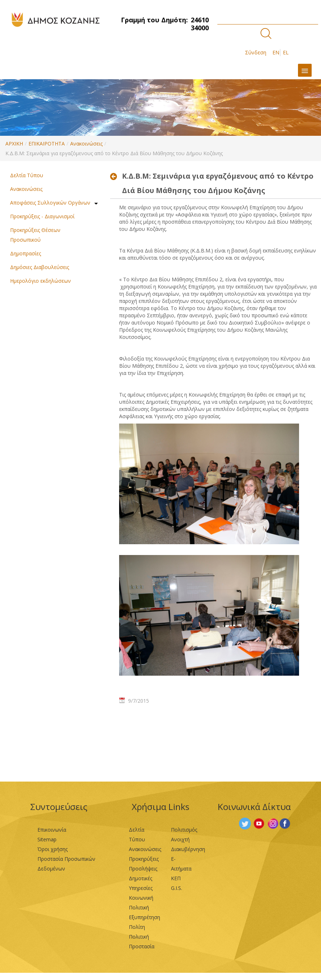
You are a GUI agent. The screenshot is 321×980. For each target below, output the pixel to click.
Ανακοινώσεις (86, 144)
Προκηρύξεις (144, 859)
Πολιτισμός (184, 830)
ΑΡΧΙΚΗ (14, 144)
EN (276, 52)
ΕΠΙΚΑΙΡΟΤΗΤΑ (47, 144)
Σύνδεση (256, 52)
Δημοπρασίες (26, 253)
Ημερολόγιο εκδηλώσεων (40, 281)
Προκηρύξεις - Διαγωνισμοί (42, 216)
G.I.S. (177, 888)
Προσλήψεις (143, 869)
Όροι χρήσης (53, 849)
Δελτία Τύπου (27, 175)
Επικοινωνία (52, 830)
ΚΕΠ (176, 878)
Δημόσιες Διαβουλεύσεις (40, 267)
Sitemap (47, 839)
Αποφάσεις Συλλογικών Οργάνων (50, 203)
